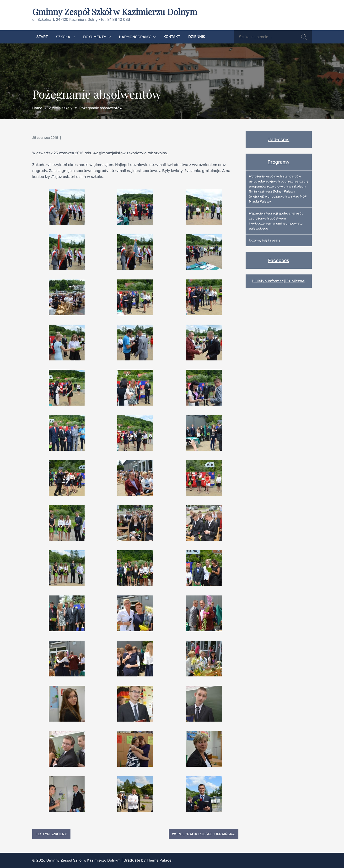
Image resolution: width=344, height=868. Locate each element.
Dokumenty (95, 37)
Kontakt (172, 36)
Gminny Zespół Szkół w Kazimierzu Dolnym (116, 11)
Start (42, 36)
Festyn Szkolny (52, 834)
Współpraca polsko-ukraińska (203, 834)
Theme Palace (161, 860)
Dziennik (197, 36)
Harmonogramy (135, 37)
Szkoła (63, 37)
